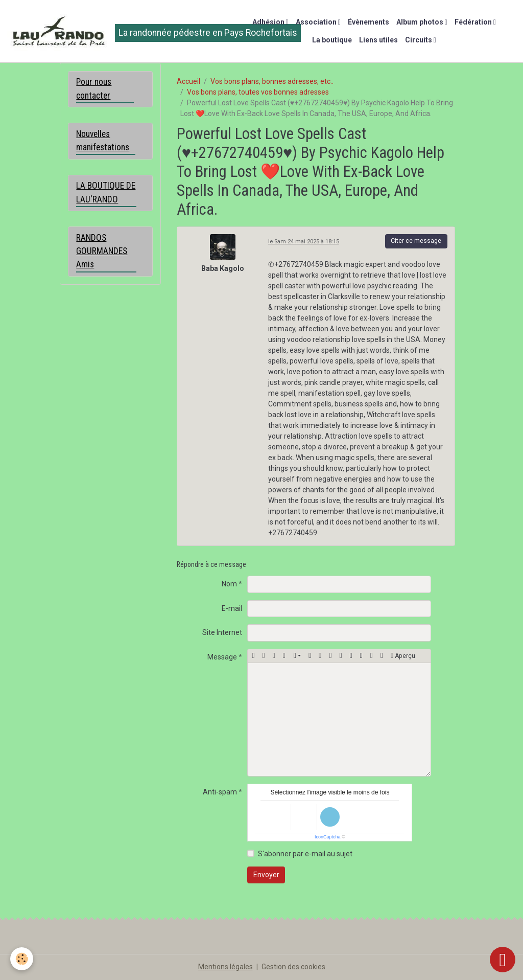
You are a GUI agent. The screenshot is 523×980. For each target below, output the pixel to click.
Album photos (421, 22)
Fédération (474, 22)
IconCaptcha (328, 837)
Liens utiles (378, 40)
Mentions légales (225, 967)
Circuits (419, 40)
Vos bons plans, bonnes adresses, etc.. (272, 81)
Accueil (188, 81)
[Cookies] (22, 959)
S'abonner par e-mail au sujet (305, 854)
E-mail (232, 608)
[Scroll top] (503, 960)
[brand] (116, 31)
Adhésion (269, 22)
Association (317, 22)
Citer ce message (416, 241)
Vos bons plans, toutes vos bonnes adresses (258, 92)
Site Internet (222, 632)
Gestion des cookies (293, 967)
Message (222, 657)
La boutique (332, 40)
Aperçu (403, 656)
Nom (229, 584)
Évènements (369, 22)
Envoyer (266, 875)
